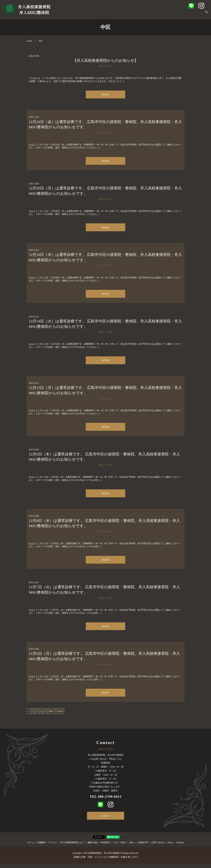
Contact (106, 820)
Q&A (168, 14)
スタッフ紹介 (155, 14)
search (207, 14)
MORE (105, 95)
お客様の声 (179, 14)
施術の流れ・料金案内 (133, 14)
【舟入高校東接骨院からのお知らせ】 (105, 60)
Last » (60, 716)
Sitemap (180, 847)
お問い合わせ (196, 14)
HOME (29, 41)
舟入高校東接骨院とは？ (105, 14)
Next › (52, 716)
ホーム (61, 14)
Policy (170, 847)
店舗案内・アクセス (79, 14)
